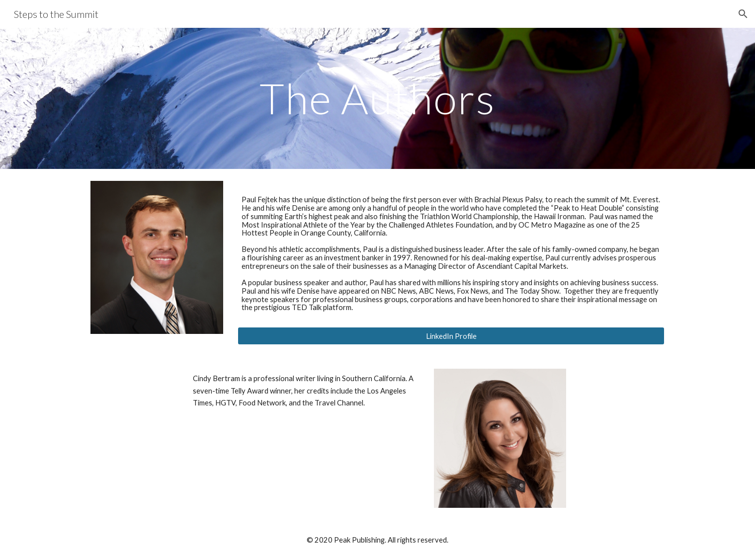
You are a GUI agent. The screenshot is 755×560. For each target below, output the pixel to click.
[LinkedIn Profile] (451, 336)
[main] (378, 98)
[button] (743, 14)
